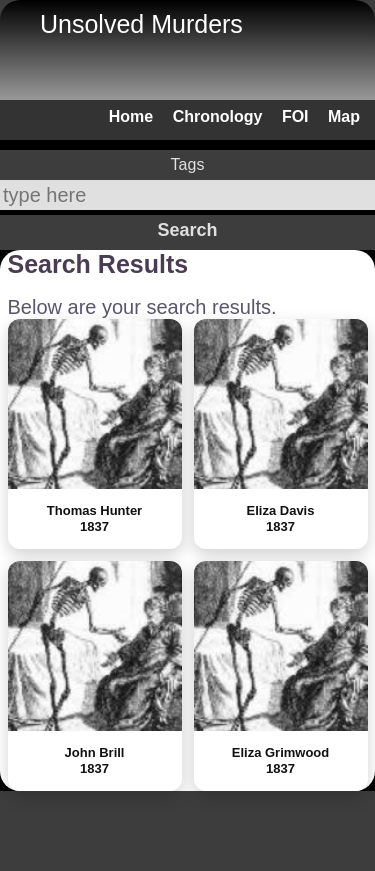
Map (344, 116)
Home (131, 116)
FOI (295, 116)
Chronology (218, 116)
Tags (188, 164)
